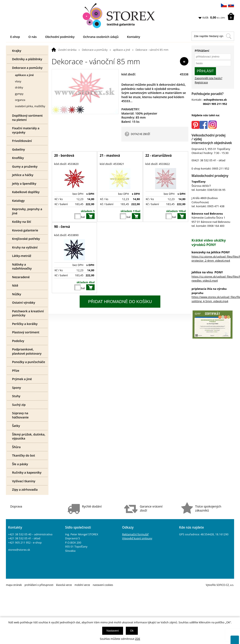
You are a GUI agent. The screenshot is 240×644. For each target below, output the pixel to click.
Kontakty (133, 37)
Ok (132, 631)
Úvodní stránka (67, 50)
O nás (33, 37)
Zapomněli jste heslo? (208, 78)
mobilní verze (82, 585)
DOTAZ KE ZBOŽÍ (140, 134)
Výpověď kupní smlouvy (137, 538)
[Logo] (120, 16)
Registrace (201, 82)
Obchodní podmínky (60, 37)
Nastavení (113, 631)
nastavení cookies (103, 585)
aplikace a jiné (121, 50)
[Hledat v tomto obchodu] (229, 36)
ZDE (138, 639)
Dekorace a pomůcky (95, 50)
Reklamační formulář (135, 534)
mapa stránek (14, 585)
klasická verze (64, 585)
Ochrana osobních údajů (101, 37)
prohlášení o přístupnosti (39, 585)
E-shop (15, 37)
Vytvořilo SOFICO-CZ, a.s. (220, 585)
